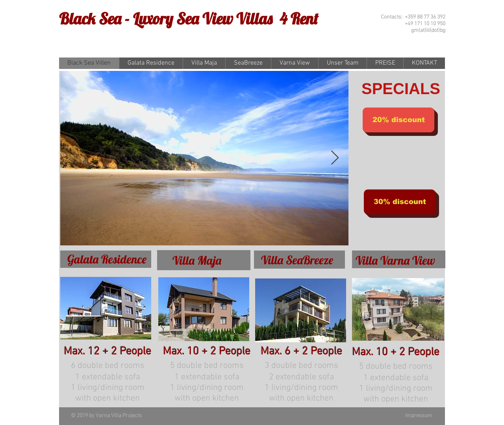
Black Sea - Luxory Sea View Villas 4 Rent (189, 19)
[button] (398, 120)
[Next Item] (335, 158)
